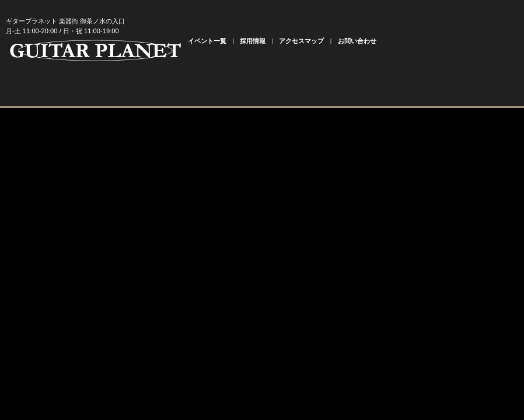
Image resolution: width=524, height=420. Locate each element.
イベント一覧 (207, 41)
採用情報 (253, 41)
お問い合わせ (357, 41)
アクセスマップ (301, 41)
